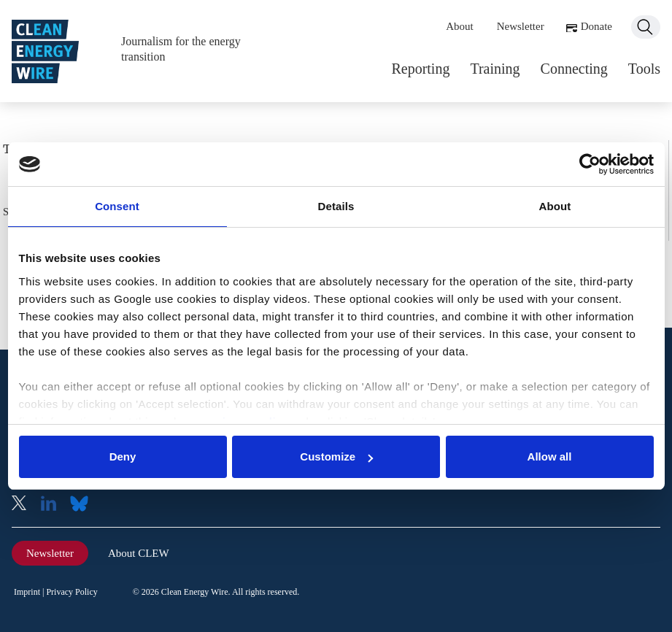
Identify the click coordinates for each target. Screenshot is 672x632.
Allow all (550, 456)
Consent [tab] (117, 206)
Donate (596, 26)
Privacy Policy (72, 592)
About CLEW (139, 553)
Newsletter (521, 26)
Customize (336, 456)
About (460, 26)
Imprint (27, 592)
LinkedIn (54, 505)
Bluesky (83, 505)
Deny (123, 456)
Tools (644, 69)
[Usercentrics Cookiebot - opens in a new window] (590, 164)
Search (646, 27)
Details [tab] (336, 206)
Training (495, 69)
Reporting (420, 69)
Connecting (574, 69)
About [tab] (555, 206)
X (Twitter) (25, 505)
